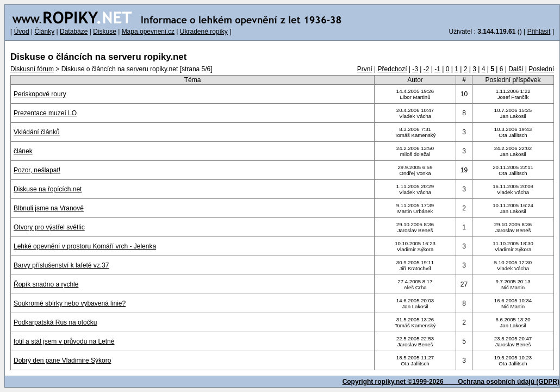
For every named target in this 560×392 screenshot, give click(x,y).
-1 (437, 69)
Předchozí (393, 69)
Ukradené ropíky (204, 32)
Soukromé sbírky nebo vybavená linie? (70, 303)
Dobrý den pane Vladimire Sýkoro (62, 360)
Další (516, 69)
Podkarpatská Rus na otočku (55, 322)
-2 (427, 69)
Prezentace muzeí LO (45, 113)
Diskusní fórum (32, 69)
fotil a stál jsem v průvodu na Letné (64, 341)
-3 (415, 69)
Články (44, 32)
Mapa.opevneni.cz (148, 32)
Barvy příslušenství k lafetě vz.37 (61, 265)
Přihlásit (539, 32)
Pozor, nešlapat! (37, 170)
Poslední (541, 69)
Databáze (74, 32)
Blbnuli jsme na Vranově (49, 208)
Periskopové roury (40, 94)
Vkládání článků (37, 132)
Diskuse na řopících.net (48, 189)
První (365, 69)
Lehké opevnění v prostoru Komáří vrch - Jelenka (85, 246)
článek (23, 151)
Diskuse (105, 32)
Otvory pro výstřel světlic (49, 227)
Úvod (22, 32)
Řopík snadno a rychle (46, 284)
